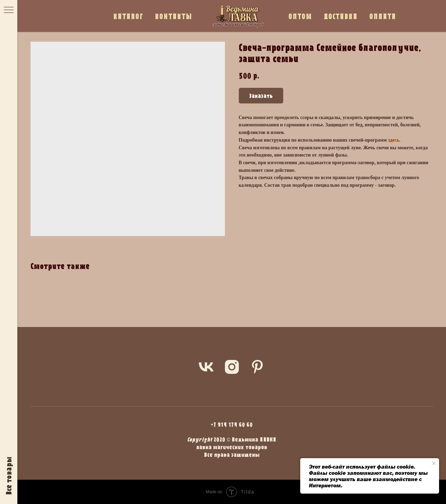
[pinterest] (258, 367)
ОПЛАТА (383, 16)
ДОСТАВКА (341, 16)
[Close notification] (434, 463)
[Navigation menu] (9, 10)
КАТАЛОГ (128, 16)
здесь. (394, 140)
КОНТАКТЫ (174, 16)
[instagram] (232, 367)
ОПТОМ (300, 16)
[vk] (206, 367)
